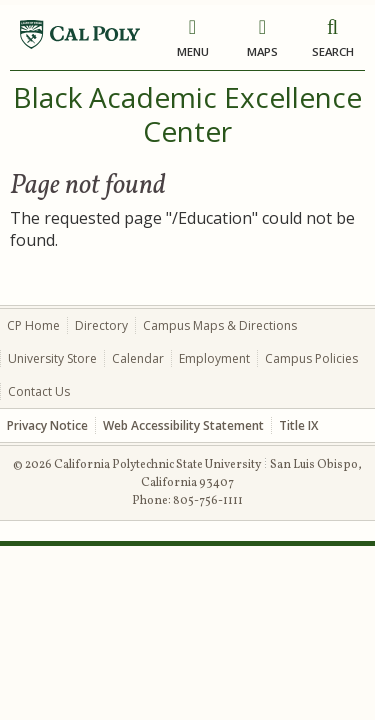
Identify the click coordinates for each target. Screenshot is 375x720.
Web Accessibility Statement (183, 425)
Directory (101, 325)
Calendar (138, 358)
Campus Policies (311, 358)
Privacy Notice (47, 425)
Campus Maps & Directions (220, 325)
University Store (52, 358)
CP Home (33, 325)
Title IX (298, 425)
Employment (214, 358)
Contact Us (39, 391)
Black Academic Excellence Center (187, 114)
